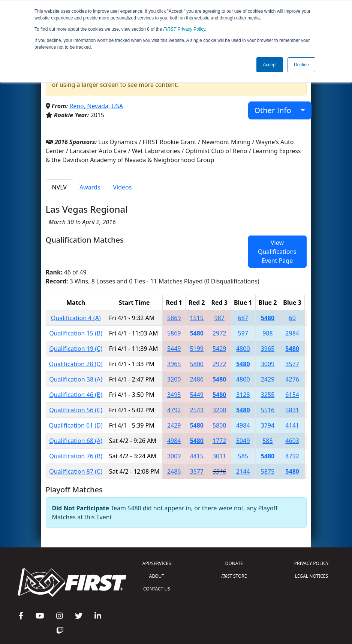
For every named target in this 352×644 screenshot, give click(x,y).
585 (267, 441)
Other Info (277, 110)
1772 (219, 441)
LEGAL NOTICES (312, 576)
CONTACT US (157, 589)
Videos (123, 187)
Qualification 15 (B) (76, 333)
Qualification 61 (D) (76, 425)
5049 (243, 441)
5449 (174, 349)
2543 (197, 410)
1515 (197, 318)
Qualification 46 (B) (76, 395)
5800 (197, 364)
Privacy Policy (184, 29)
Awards (90, 187)
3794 (268, 425)
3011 (219, 456)
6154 (292, 395)
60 (292, 318)
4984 (243, 425)
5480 (268, 318)
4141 (292, 425)
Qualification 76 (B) (76, 456)
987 (219, 318)
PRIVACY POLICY (312, 563)
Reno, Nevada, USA (96, 106)
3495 (174, 395)
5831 (292, 410)
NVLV (59, 187)
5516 (268, 410)
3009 (268, 364)
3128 (243, 395)
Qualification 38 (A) (76, 379)
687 (243, 318)
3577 (292, 364)
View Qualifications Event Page (277, 252)
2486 (197, 379)
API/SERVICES (157, 563)
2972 (219, 333)
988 (267, 333)
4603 (292, 441)
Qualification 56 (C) (76, 410)
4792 (174, 410)
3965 (268, 349)
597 (243, 333)
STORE (234, 576)
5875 (268, 471)
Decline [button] (301, 65)
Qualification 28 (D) (76, 364)
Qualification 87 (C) (76, 471)
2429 (268, 379)
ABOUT (157, 576)
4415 (197, 456)
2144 (243, 471)
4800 (243, 349)
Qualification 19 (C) (76, 349)
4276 (292, 379)
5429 (219, 349)
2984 (292, 333)
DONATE (234, 563)
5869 (174, 318)
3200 (174, 379)
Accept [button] (270, 65)
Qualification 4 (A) (76, 318)
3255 (268, 395)
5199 (197, 349)
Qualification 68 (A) (76, 441)
